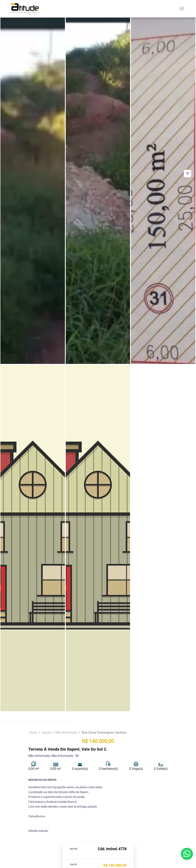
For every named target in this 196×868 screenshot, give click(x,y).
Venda (46, 733)
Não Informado (66, 733)
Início (33, 733)
